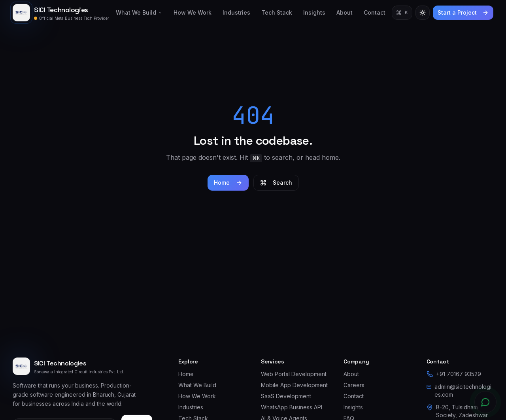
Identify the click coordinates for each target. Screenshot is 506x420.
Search (276, 183)
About (345, 12)
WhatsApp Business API (292, 407)
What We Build (139, 12)
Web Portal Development (294, 374)
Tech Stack (277, 12)
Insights (314, 12)
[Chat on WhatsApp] (485, 403)
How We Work (193, 12)
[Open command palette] (402, 13)
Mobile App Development (294, 385)
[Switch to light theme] (423, 13)
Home (228, 183)
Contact (375, 12)
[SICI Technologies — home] (61, 13)
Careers (354, 385)
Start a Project (463, 12)
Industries (236, 12)
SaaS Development (286, 396)
